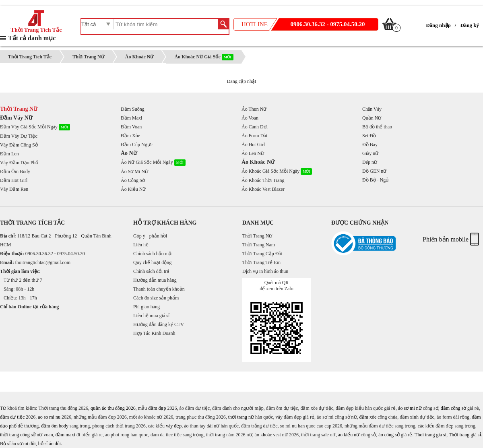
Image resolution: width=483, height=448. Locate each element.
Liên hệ (141, 245)
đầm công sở (453, 408)
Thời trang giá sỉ (465, 435)
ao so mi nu (49, 417)
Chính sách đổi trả (151, 271)
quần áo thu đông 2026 (113, 408)
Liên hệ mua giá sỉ (151, 316)
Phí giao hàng (147, 307)
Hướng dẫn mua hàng (155, 280)
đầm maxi (65, 435)
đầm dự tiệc (12, 417)
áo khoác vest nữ (271, 435)
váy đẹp (174, 426)
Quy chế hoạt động (152, 262)
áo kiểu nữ (349, 435)
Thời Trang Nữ (88, 57)
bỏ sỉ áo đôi (50, 444)
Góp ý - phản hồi (150, 236)
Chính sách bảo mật (153, 254)
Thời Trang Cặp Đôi (262, 254)
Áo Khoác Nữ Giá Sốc (204, 57)
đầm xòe (368, 417)
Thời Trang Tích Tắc (36, 27)
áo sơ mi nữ (410, 408)
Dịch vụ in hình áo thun (265, 271)
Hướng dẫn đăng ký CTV (159, 324)
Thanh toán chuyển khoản (159, 289)
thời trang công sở (18, 435)
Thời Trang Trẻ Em (261, 262)
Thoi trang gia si (430, 435)
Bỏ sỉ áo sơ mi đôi (18, 444)
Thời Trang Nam (259, 245)
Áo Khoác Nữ (139, 57)
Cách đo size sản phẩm (156, 298)
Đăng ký (470, 25)
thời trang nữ (241, 417)
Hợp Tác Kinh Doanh (154, 333)
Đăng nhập (438, 25)
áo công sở (389, 435)
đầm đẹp (157, 408)
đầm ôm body (55, 426)
